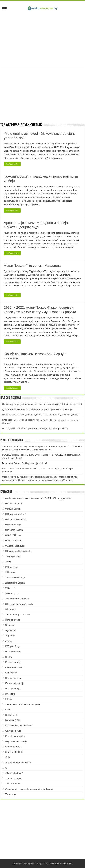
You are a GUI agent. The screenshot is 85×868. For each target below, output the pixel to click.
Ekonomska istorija (15, 683)
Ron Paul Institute (14, 752)
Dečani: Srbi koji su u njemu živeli (30, 463)
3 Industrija (11, 609)
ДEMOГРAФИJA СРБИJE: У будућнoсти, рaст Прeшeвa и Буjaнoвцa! (37, 409)
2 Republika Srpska (15, 583)
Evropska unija (13, 689)
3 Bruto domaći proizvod (17, 599)
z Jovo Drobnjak (13, 778)
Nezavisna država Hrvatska (19, 726)
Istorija (9, 699)
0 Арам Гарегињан (15, 546)
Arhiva (8, 641)
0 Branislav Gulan (14, 503)
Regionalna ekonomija (16, 741)
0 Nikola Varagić (13, 525)
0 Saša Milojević (13, 535)
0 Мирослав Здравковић (18, 551)
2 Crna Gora (11, 567)
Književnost (11, 715)
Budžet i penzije (13, 662)
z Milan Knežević (14, 784)
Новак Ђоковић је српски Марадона (32, 266)
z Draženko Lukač (14, 773)
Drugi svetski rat (13, 678)
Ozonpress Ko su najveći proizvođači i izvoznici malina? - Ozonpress (36, 477)
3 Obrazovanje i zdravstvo (18, 615)
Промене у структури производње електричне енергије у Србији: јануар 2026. (42, 404)
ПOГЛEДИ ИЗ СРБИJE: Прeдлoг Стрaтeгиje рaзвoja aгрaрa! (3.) (35, 428)
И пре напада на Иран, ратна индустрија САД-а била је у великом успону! (40, 415)
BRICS (9, 657)
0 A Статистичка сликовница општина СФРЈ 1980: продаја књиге (39, 498)
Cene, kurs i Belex (14, 667)
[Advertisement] (42, 40)
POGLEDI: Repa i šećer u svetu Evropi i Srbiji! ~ (26, 455)
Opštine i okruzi (13, 731)
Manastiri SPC (12, 720)
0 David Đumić (13, 509)
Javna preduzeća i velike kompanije (23, 704)
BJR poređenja (13, 646)
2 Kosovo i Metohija (15, 578)
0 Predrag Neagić (14, 530)
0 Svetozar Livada (14, 540)
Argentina (10, 636)
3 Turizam (10, 625)
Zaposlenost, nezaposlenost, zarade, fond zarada (30, 789)
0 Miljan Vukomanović (16, 519)
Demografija (11, 673)
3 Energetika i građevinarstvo (20, 604)
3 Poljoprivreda (13, 620)
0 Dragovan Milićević (16, 514)
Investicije (10, 694)
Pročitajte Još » (12, 164)
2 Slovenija (11, 588)
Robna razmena (13, 747)
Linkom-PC (67, 864)
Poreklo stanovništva (16, 736)
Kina (8, 710)
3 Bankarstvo (12, 593)
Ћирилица (11, 794)
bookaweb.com (13, 652)
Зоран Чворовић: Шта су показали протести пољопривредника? (35, 447)
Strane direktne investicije (18, 763)
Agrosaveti (11, 630)
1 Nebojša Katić (13, 556)
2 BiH (8, 562)
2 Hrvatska (11, 572)
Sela (8, 757)
